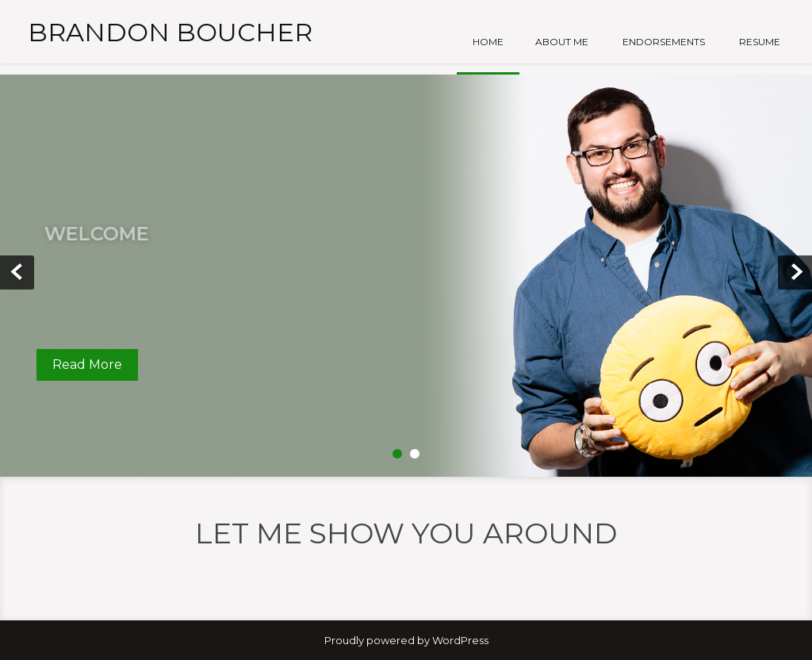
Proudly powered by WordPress (406, 640)
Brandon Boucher (170, 32)
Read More (87, 365)
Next (795, 272)
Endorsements (664, 42)
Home (488, 42)
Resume (760, 42)
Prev (17, 272)
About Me (562, 42)
